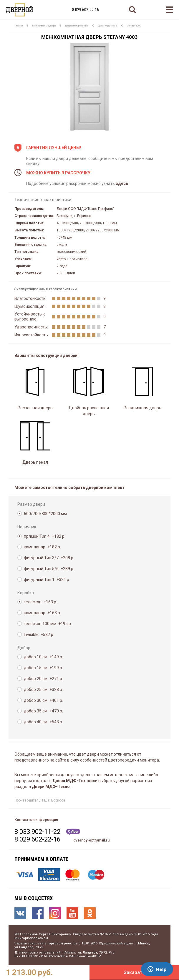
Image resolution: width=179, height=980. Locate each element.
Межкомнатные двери (44, 26)
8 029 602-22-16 (86, 10)
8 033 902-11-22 (37, 832)
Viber (73, 832)
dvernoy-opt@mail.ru (91, 840)
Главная (19, 26)
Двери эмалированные (77, 26)
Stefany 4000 (134, 26)
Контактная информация (36, 820)
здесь (122, 183)
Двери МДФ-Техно (107, 26)
